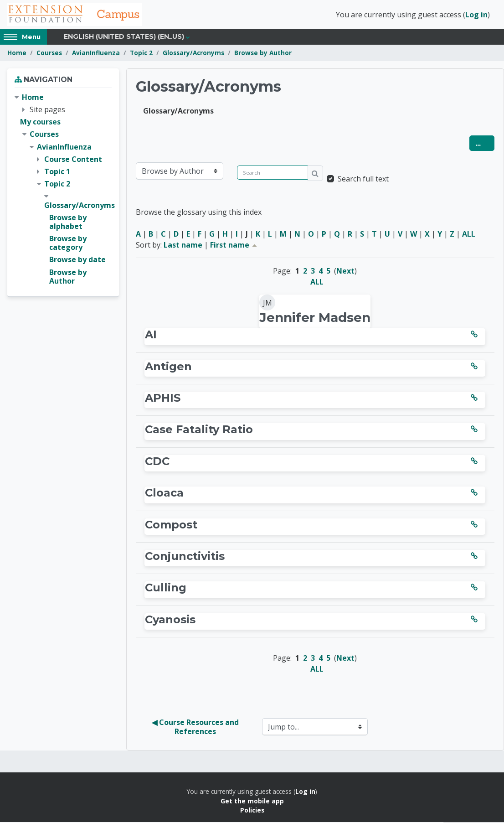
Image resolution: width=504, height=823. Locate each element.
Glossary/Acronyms (193, 54)
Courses (49, 54)
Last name (183, 246)
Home (17, 54)
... (485, 144)
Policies (252, 811)
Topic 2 (141, 54)
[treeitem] (63, 190)
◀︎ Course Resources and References (196, 728)
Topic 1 (57, 172)
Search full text (363, 180)
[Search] (273, 173)
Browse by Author (263, 54)
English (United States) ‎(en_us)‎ (124, 37)
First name (234, 246)
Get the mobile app (252, 801)
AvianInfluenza (96, 54)
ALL (469, 235)
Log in (476, 15)
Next (345, 272)
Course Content (73, 160)
